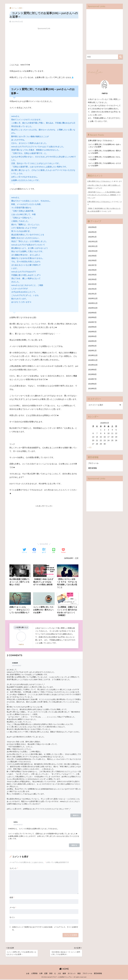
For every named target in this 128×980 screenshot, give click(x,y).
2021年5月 (93, 275)
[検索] (120, 57)
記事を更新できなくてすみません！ (99, 182)
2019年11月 (93, 362)
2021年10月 (93, 251)
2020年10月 (93, 309)
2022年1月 (93, 237)
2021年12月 (93, 242)
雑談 (79, 974)
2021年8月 (93, 261)
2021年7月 (93, 266)
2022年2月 (93, 232)
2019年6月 (93, 386)
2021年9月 (93, 256)
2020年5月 (93, 333)
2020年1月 (93, 352)
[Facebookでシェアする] (34, 551)
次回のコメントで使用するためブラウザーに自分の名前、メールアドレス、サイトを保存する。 (45, 929)
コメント (14, 869)
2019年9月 (93, 372)
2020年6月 (93, 328)
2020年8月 (93, 319)
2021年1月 (93, 295)
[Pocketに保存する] (63, 551)
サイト (12, 918)
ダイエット (72, 974)
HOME (64, 970)
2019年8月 (93, 376)
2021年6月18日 (17, 666)
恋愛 (77, 558)
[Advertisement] (44, 46)
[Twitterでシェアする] (24, 551)
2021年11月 (93, 247)
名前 (12, 898)
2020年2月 (93, 347)
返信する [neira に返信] (74, 846)
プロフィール (94, 466)
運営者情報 (93, 470)
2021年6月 (93, 271)
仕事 (41, 974)
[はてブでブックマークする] (44, 551)
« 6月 (90, 450)
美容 (51, 974)
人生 (59, 974)
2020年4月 (93, 338)
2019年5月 (93, 391)
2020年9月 (93, 314)
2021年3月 (93, 285)
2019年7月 (93, 381)
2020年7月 (93, 323)
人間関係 (34, 974)
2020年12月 (93, 299)
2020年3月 (93, 343)
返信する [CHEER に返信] (76, 816)
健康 (64, 974)
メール (13, 908)
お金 (28, 974)
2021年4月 (93, 280)
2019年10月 (93, 367)
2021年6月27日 (18, 825)
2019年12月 (93, 357)
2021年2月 (93, 290)
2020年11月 (93, 304)
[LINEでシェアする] (54, 551)
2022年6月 (93, 227)
